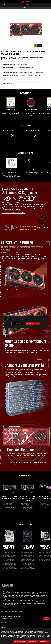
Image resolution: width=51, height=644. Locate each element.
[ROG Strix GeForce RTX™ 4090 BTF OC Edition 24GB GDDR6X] (28, 491)
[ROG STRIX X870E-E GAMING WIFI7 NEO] (28, 540)
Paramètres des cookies (20, 641)
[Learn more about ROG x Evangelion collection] (14, 213)
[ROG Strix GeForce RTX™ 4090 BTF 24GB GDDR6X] (9, 491)
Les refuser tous (33, 641)
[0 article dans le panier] (49, 2)
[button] (2, 2)
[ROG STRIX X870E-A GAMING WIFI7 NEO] (9, 540)
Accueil (3, 625)
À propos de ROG (4, 622)
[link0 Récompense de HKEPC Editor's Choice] (11, 106)
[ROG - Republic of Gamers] (25, 2)
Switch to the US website (33, 324)
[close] (45, 318)
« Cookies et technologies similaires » (29, 638)
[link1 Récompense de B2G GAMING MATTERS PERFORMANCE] (31, 107)
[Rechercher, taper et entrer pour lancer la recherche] (46, 2)
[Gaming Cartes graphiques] (11, 611)
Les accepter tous (44, 641)
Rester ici (18, 324)
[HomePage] (2, 612)
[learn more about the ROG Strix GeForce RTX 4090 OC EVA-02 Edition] (26, 463)
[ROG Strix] (20, 611)
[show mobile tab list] (25, 8)
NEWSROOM (3, 628)
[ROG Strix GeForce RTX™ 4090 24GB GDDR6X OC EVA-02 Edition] (17, 613)
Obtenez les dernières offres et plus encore (11, 617)
